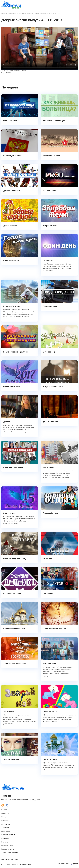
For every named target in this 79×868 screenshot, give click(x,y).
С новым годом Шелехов (54, 629)
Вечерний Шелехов (12, 594)
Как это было (49, 467)
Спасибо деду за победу (15, 559)
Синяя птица (9, 513)
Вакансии (5, 820)
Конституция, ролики (13, 156)
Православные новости (14, 629)
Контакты (5, 813)
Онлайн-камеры (7, 845)
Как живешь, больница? (54, 121)
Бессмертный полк (52, 156)
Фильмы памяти (50, 422)
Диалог (7, 422)
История (5, 817)
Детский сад (49, 352)
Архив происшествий (9, 853)
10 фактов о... (49, 594)
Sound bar (47, 559)
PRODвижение (49, 191)
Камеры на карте (8, 849)
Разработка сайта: (68, 864)
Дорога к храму (50, 759)
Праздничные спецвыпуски (16, 352)
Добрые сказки (26, 14)
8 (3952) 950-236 (8, 796)
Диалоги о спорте (12, 191)
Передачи (5, 838)
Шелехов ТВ (14, 14)
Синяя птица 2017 (11, 387)
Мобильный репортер (9, 859)
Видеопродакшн (50, 306)
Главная (4, 14)
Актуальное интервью (53, 387)
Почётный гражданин (13, 467)
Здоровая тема (50, 226)
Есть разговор (49, 664)
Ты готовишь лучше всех (15, 664)
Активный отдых (51, 513)
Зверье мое (9, 711)
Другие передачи (11, 759)
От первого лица (11, 121)
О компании (6, 810)
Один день (48, 261)
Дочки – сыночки (50, 711)
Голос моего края (11, 261)
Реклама (5, 842)
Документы (6, 824)
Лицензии (5, 828)
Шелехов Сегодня (12, 306)
